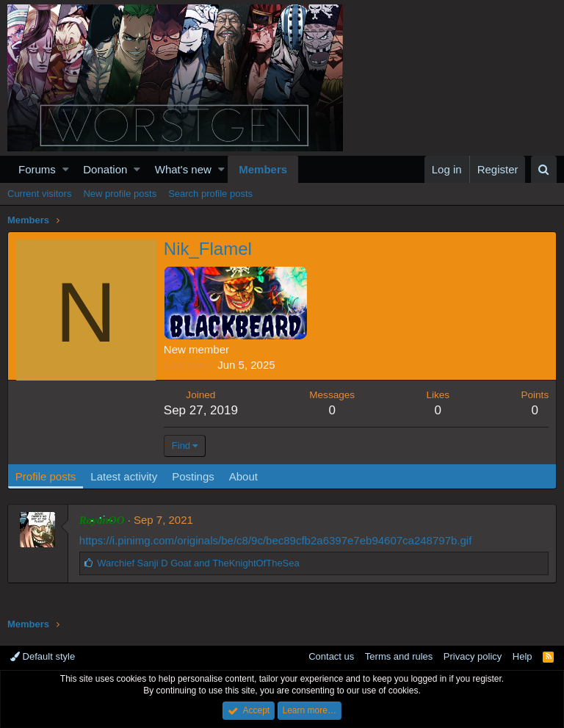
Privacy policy (473, 656)
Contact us (331, 656)
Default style (43, 656)
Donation (105, 169)
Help (523, 656)
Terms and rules (399, 656)
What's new (183, 169)
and (198, 563)
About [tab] (243, 476)
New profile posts (120, 194)
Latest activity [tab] (124, 476)
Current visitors (39, 194)
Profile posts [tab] (46, 476)
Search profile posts (210, 194)
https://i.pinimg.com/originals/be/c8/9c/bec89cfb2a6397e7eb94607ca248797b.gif (276, 540)
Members (263, 169)
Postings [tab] (193, 476)
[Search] (544, 169)
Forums (37, 169)
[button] (66, 169)
